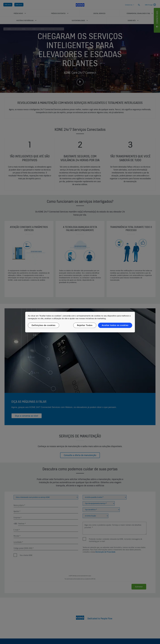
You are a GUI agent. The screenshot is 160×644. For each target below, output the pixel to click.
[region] (80, 322)
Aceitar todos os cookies (115, 325)
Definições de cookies (44, 325)
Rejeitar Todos (85, 325)
